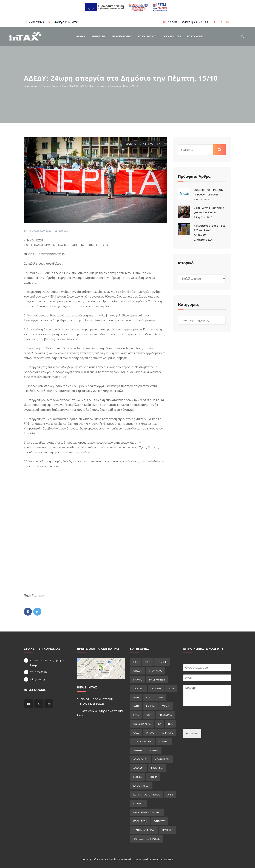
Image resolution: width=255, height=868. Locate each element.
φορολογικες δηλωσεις (147, 839)
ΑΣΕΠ (136, 697)
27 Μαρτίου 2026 (203, 240)
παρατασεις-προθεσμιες (147, 812)
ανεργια (154, 750)
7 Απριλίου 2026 (203, 217)
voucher (156, 688)
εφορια (153, 777)
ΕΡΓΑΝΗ (166, 706)
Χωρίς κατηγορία (143, 742)
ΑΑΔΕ (171, 688)
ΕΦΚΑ (149, 715)
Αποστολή (192, 733)
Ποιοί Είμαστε (172, 36)
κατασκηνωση (141, 786)
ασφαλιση (139, 768)
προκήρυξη (140, 821)
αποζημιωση (163, 759)
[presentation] (210, 723)
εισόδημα (157, 768)
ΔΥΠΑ (136, 706)
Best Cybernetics (163, 859)
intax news (146, 144)
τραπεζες (167, 830)
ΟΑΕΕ (136, 733)
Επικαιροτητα (147, 36)
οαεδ (170, 795)
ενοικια (138, 777)
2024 (136, 662)
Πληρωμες (167, 733)
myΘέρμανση (157, 680)
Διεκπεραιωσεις (122, 36)
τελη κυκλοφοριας (144, 830)
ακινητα (138, 750)
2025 (148, 662)
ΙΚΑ (159, 724)
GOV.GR (138, 671)
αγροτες (164, 742)
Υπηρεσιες (98, 36)
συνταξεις (159, 821)
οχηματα (139, 803)
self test (139, 688)
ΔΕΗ (161, 697)
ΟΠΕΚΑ (150, 733)
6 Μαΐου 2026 (201, 199)
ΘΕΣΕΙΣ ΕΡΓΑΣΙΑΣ (142, 724)
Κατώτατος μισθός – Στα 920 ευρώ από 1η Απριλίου (210, 230)
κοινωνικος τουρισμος (147, 795)
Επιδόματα (165, 715)
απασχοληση (141, 759)
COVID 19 (131, 144)
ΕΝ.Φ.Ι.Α (150, 706)
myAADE (138, 680)
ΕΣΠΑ (136, 715)
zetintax (61, 231)
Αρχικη (81, 36)
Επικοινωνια (195, 36)
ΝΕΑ (158, 144)
